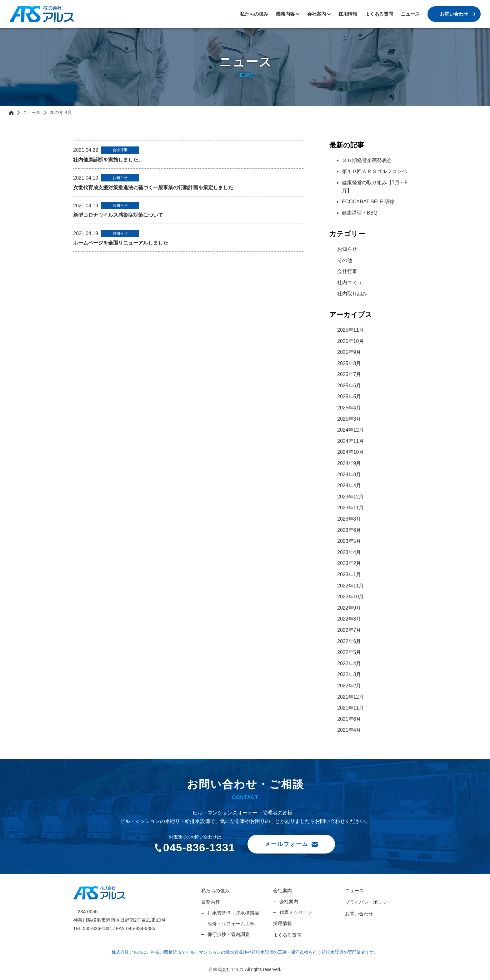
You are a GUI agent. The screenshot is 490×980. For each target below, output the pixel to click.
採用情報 (348, 14)
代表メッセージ (296, 912)
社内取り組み (352, 294)
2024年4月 (349, 485)
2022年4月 (349, 663)
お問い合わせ (454, 14)
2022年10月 (350, 597)
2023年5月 (349, 541)
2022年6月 (349, 641)
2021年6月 (349, 719)
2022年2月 (349, 686)
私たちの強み (254, 14)
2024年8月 (349, 475)
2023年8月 (349, 519)
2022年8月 (349, 619)
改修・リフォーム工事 (231, 924)
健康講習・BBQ (360, 213)
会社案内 (282, 891)
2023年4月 (349, 552)
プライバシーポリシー (368, 902)
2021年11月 (350, 708)
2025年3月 (349, 419)
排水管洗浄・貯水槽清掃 (233, 913)
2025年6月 (349, 386)
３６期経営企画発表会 (367, 160)
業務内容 (285, 14)
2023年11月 (350, 508)
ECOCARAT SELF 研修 (368, 202)
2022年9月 (349, 608)
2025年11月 (350, 330)
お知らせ (347, 249)
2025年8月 (349, 363)
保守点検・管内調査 (229, 934)
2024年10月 (350, 452)
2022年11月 (350, 586)
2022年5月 (349, 652)
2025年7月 (349, 374)
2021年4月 (349, 730)
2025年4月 (349, 408)
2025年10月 (350, 341)
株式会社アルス (42, 14)
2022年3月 (349, 674)
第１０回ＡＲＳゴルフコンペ (374, 171)
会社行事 (347, 271)
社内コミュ (350, 282)
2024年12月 (350, 430)
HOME (11, 112)
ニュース (410, 14)
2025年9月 (349, 352)
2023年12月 (350, 497)
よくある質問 (379, 14)
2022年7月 (349, 630)
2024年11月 (350, 441)
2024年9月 (349, 463)
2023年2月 (349, 563)
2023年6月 (349, 530)
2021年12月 (350, 697)
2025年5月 (349, 396)
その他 (345, 260)
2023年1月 (349, 574)
